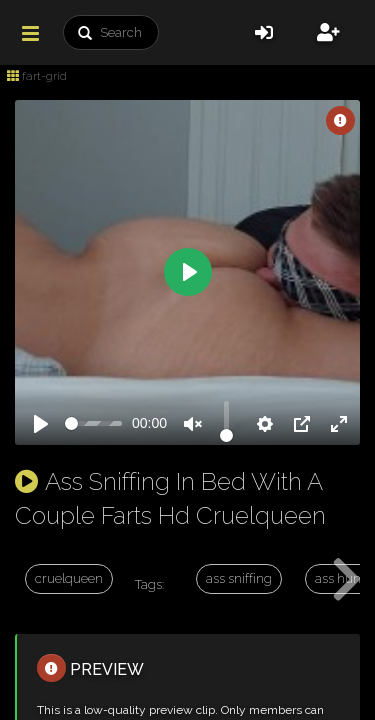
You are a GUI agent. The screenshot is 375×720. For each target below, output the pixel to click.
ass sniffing (239, 578)
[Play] (41, 424)
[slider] (93, 423)
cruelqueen (69, 578)
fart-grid (37, 76)
